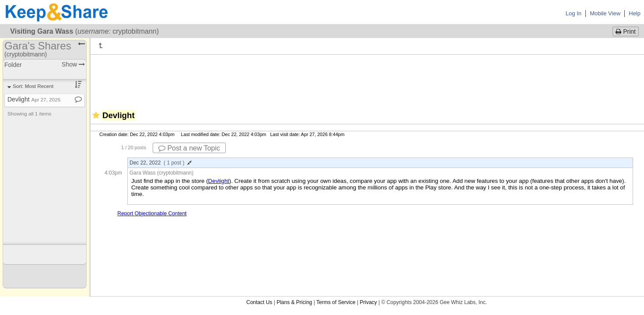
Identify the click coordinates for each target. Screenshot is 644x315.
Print (626, 31)
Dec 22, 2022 (161, 163)
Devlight (219, 181)
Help (635, 13)
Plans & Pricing (294, 302)
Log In (574, 13)
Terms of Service (336, 302)
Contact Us (259, 302)
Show (73, 64)
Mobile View (605, 13)
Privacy (368, 302)
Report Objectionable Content (152, 213)
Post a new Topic (189, 148)
